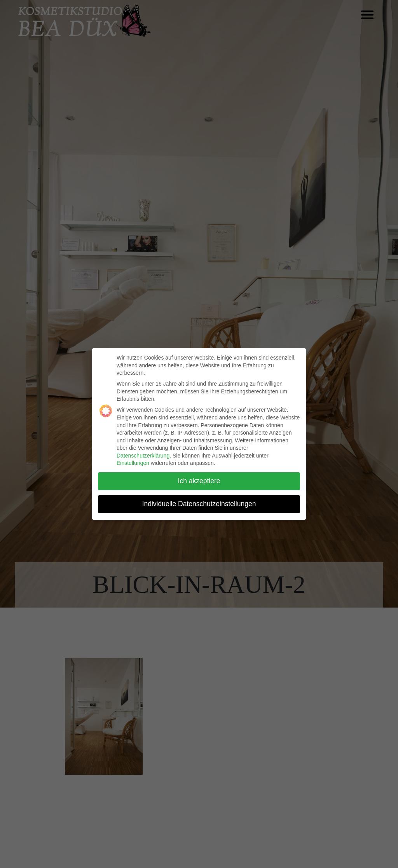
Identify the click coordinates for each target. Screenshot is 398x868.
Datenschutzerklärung (143, 456)
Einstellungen (133, 463)
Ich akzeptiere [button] (199, 481)
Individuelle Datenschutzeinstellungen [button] (199, 504)
